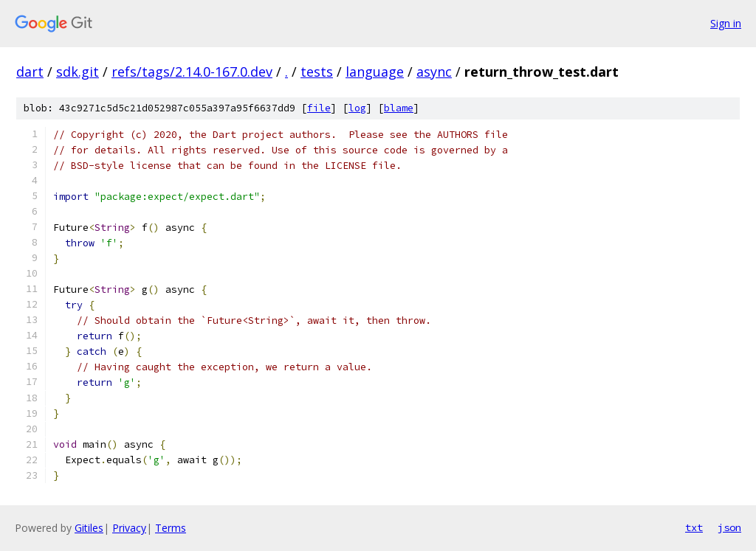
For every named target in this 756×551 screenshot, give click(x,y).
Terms (171, 528)
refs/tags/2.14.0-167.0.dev (192, 72)
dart (30, 72)
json (729, 527)
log (357, 108)
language (375, 72)
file (319, 108)
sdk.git (78, 72)
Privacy (129, 528)
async (434, 72)
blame (399, 108)
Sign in (726, 23)
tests (317, 72)
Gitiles (89, 528)
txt (694, 527)
